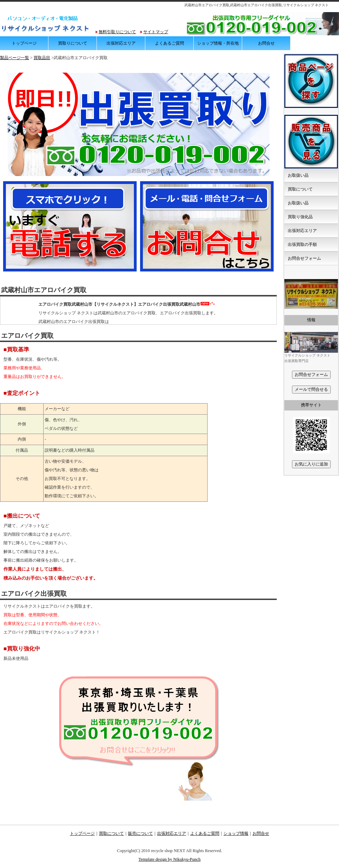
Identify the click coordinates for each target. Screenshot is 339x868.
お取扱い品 (298, 175)
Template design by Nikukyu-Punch (169, 859)
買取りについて (73, 43)
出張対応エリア (121, 43)
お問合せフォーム (304, 258)
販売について (140, 833)
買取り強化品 (300, 217)
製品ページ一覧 (15, 58)
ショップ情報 (236, 833)
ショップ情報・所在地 (218, 43)
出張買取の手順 (302, 244)
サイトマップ (156, 32)
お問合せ (266, 43)
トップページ (24, 43)
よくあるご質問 (169, 43)
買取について (300, 189)
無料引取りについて (117, 32)
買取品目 (42, 58)
